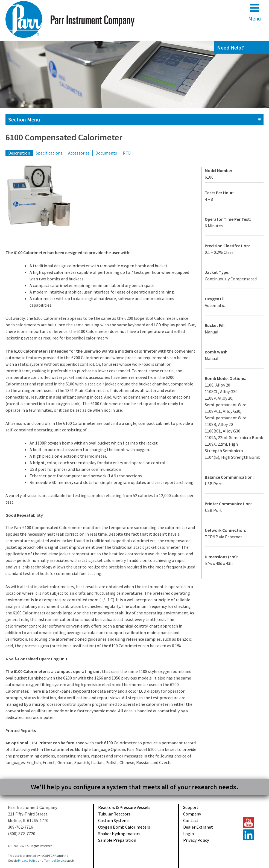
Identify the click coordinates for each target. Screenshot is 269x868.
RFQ (127, 153)
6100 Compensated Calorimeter (64, 137)
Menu (255, 12)
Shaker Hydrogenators (119, 834)
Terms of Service (55, 860)
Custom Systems (114, 820)
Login (188, 834)
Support (191, 807)
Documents (106, 153)
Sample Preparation (117, 840)
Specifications (49, 153)
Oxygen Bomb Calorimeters (124, 827)
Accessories (79, 153)
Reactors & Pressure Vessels (124, 807)
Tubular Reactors (114, 814)
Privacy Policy (196, 840)
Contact (191, 820)
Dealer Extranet (198, 827)
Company (192, 814)
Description (19, 153)
